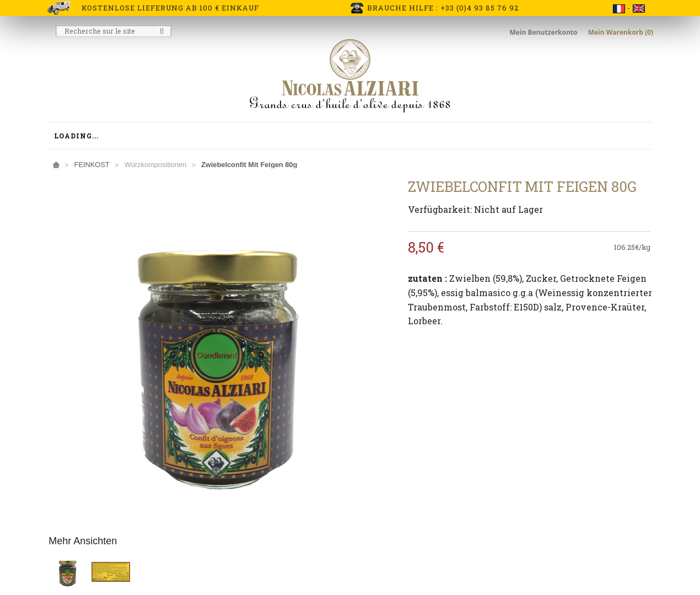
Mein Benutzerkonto (545, 32)
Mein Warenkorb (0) (621, 32)
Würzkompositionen (155, 165)
